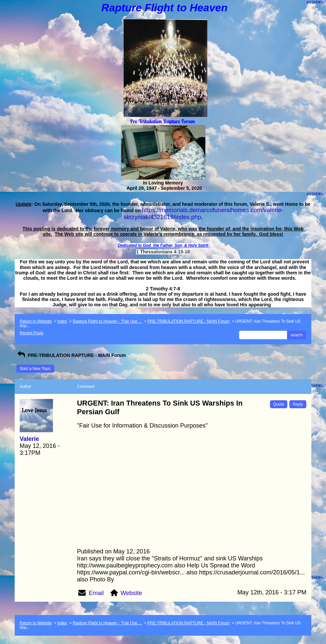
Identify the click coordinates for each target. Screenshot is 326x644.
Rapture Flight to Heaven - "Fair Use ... (107, 321)
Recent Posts (31, 333)
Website (131, 593)
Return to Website (36, 321)
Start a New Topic (35, 369)
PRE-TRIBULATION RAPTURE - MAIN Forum (188, 321)
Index (62, 321)
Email (96, 593)
